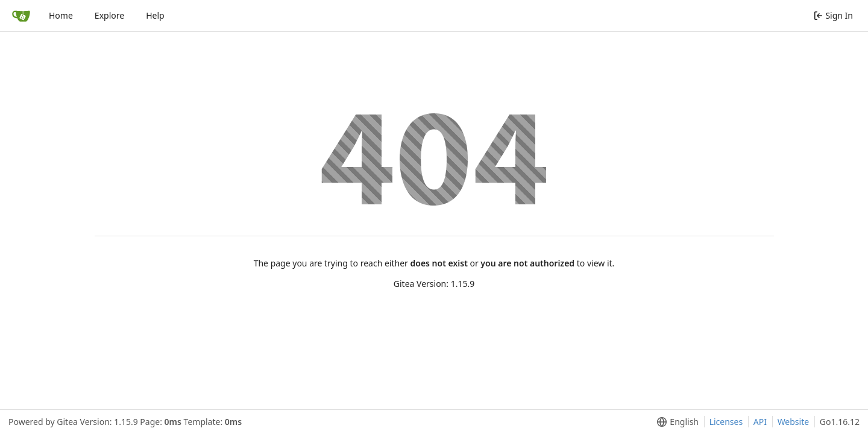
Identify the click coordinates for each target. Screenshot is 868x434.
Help (155, 15)
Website (794, 422)
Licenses (726, 422)
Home (61, 15)
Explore (109, 15)
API (760, 422)
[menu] (675, 422)
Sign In (833, 15)
